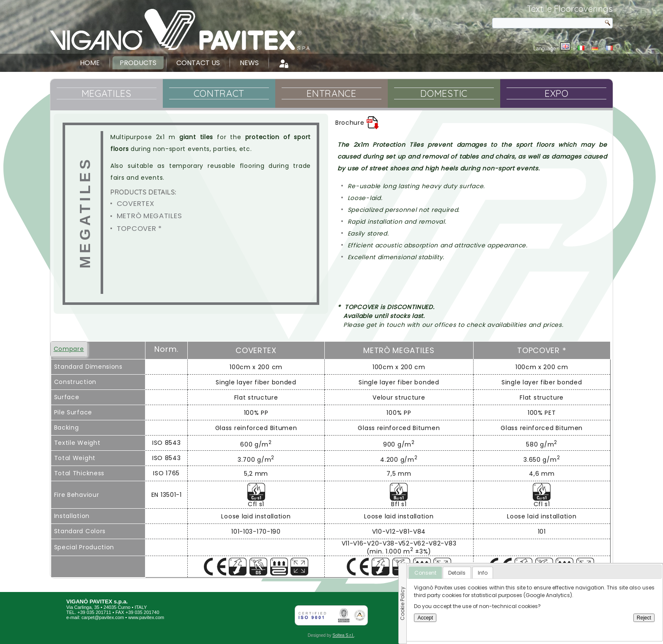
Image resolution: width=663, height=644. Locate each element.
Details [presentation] (457, 573)
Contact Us (198, 63)
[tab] (425, 573)
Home (90, 63)
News (249, 63)
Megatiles (85, 213)
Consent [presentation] (425, 573)
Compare (69, 349)
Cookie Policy (402, 603)
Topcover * (139, 228)
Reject (644, 618)
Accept (425, 618)
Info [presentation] (483, 573)
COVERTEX (136, 203)
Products (138, 63)
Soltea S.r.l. (343, 635)
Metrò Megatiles (149, 216)
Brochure (358, 123)
